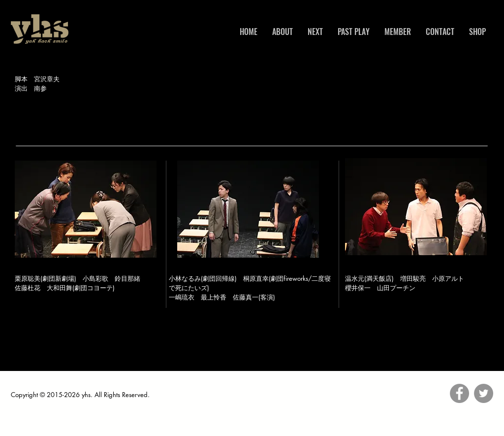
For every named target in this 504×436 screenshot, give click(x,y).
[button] (86, 209)
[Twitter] (484, 393)
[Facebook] (459, 393)
